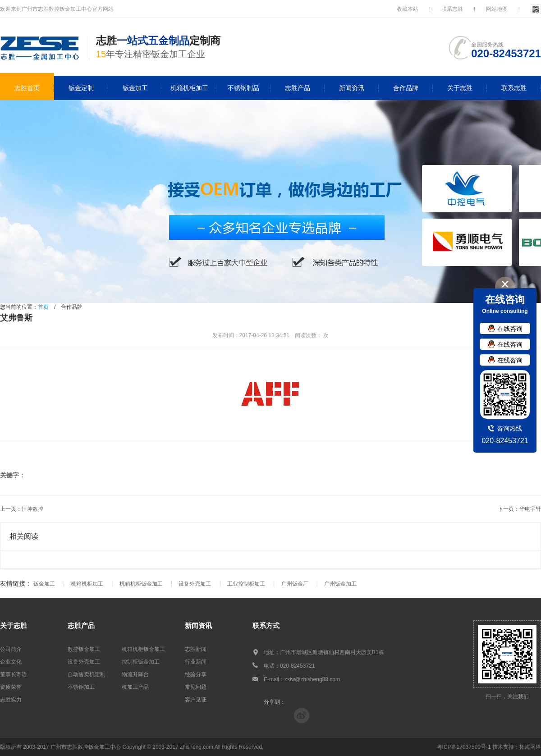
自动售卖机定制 (87, 674)
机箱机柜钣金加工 (141, 584)
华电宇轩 (530, 509)
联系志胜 (452, 9)
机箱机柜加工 (189, 88)
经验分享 (196, 674)
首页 (43, 307)
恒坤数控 (32, 509)
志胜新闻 (196, 649)
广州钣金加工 (340, 584)
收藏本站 (408, 9)
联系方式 (266, 625)
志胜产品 (298, 88)
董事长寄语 (14, 674)
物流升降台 (135, 674)
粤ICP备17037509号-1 (464, 747)
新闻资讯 (352, 88)
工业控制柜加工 (246, 584)
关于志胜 (460, 88)
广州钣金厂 (295, 584)
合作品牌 (406, 88)
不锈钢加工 (81, 687)
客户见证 (196, 700)
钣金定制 (81, 88)
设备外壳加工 (195, 584)
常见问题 (196, 687)
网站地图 (497, 9)
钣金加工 (135, 88)
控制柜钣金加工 (141, 662)
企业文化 (11, 662)
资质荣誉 (11, 687)
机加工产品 (135, 687)
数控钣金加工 (84, 649)
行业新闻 (196, 662)
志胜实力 (11, 700)
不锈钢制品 (243, 88)
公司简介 (11, 649)
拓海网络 (530, 747)
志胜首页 (27, 88)
